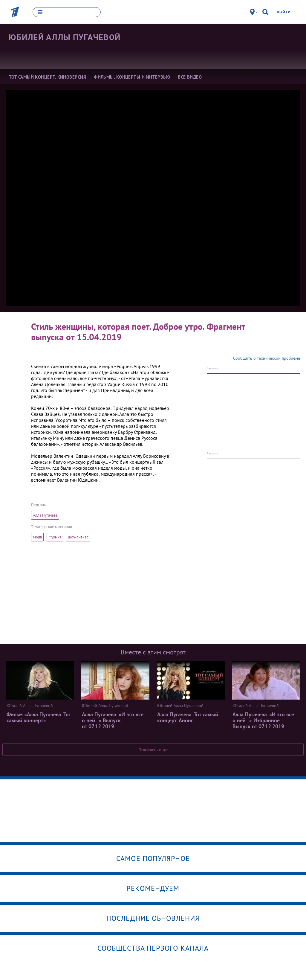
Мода (37, 537)
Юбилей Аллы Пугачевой (65, 37)
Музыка (55, 537)
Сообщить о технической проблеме (267, 358)
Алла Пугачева (45, 515)
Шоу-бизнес (78, 537)
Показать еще (153, 749)
